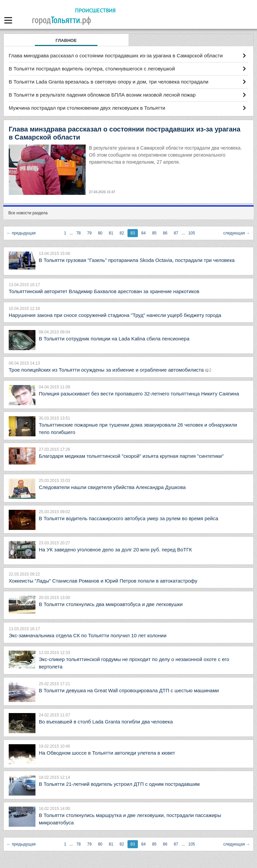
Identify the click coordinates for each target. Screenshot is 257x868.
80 (100, 233)
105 (192, 233)
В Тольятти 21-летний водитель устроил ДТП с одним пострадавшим (119, 784)
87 (176, 233)
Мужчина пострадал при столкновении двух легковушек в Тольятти (87, 108)
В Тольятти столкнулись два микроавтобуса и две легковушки (111, 604)
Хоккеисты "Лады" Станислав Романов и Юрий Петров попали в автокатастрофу (103, 581)
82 (122, 233)
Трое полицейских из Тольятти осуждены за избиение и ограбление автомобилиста (107, 370)
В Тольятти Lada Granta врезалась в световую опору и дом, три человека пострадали (109, 82)
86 (165, 233)
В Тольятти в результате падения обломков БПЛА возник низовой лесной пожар (102, 95)
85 (154, 233)
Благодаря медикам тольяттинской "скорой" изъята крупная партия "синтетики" (131, 456)
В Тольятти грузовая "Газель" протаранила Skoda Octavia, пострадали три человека (137, 260)
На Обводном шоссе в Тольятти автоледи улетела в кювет (107, 753)
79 (89, 233)
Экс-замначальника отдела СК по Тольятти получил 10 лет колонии (88, 635)
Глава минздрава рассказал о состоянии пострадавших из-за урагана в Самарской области (116, 56)
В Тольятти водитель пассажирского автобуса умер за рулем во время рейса (128, 518)
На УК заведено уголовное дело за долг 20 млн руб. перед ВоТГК (115, 550)
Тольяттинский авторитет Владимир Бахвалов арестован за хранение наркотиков (104, 291)
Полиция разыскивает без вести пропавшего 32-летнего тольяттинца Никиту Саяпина (139, 394)
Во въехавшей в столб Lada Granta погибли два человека (106, 722)
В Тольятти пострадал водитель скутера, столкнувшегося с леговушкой (92, 69)
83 (133, 233)
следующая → (237, 233)
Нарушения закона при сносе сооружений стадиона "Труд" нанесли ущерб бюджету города (115, 315)
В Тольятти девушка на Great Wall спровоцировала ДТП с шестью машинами (129, 690)
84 (143, 233)
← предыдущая (21, 233)
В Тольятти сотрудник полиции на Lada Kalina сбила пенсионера (114, 339)
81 (111, 233)
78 (78, 233)
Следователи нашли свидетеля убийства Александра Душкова (112, 487)
